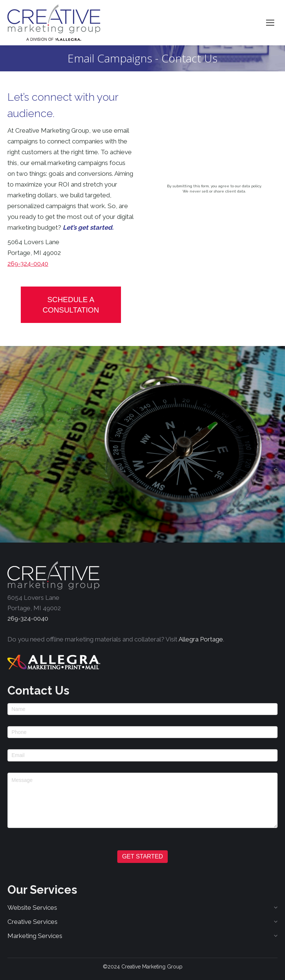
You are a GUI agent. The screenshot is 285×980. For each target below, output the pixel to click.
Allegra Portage (201, 639)
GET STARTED (142, 856)
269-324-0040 (28, 263)
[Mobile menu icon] (270, 23)
